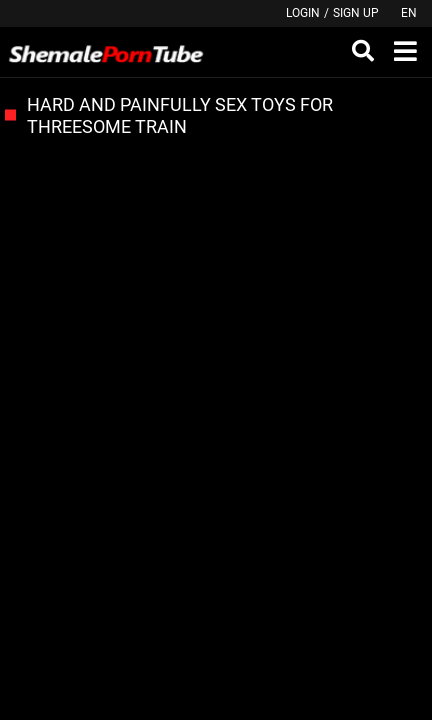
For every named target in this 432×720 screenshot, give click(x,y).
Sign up (356, 13)
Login (303, 13)
